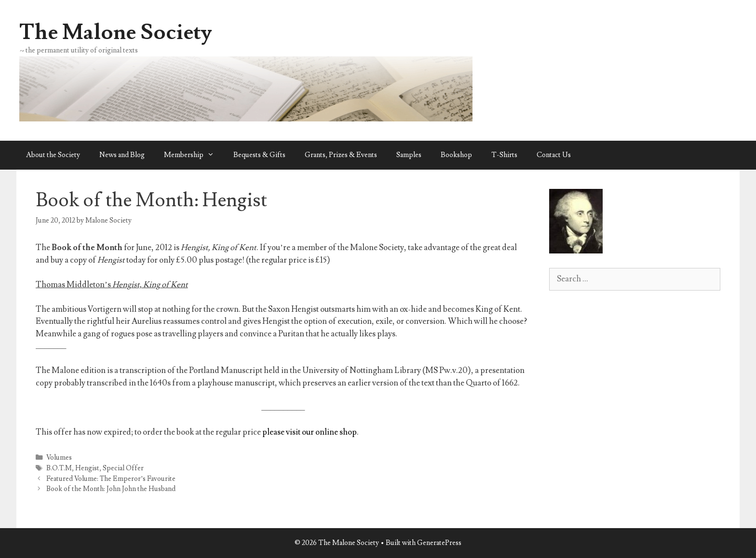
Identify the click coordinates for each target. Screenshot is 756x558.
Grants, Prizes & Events (341, 155)
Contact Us (554, 155)
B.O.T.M (59, 468)
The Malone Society (116, 32)
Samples (409, 155)
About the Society (53, 155)
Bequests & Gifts (259, 155)
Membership (194, 155)
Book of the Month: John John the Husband (111, 489)
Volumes (59, 458)
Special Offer (123, 468)
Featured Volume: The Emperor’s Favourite (111, 479)
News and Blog (122, 155)
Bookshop (456, 155)
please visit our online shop (310, 432)
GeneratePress (439, 543)
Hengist (87, 468)
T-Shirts (504, 155)
